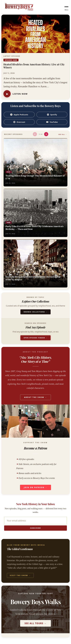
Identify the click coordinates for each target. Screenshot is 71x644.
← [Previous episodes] (35, 134)
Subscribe (35, 528)
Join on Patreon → (36, 487)
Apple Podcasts (19, 115)
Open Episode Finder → (36, 338)
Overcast (19, 122)
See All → (63, 134)
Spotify (52, 115)
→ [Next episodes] (46, 134)
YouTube (52, 122)
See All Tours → (35, 623)
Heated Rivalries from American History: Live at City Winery (34, 66)
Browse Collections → (35, 312)
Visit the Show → (20, 575)
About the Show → (36, 397)
